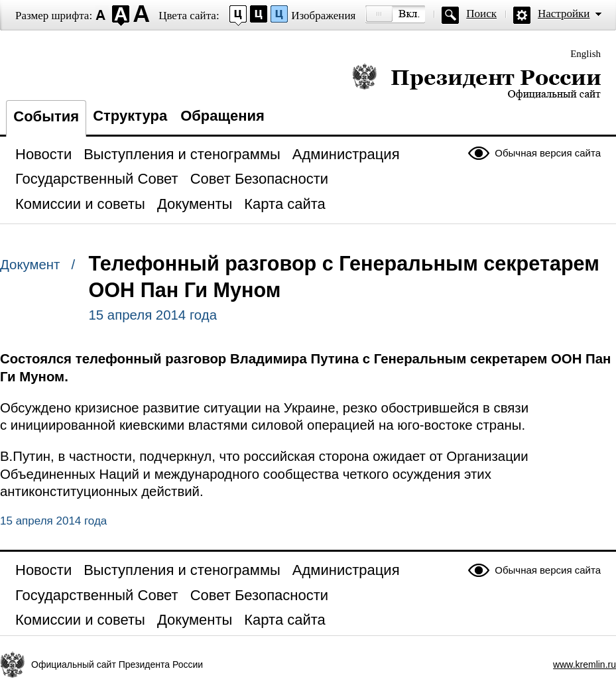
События (46, 116)
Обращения (222, 116)
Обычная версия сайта (548, 153)
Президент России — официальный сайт (476, 81)
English (585, 54)
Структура (130, 116)
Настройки (564, 14)
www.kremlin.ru (585, 664)
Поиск (481, 14)
